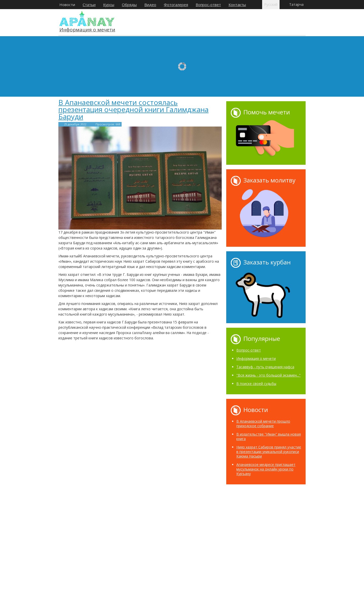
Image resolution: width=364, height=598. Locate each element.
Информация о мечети (87, 30)
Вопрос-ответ (208, 5)
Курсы (109, 5)
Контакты (237, 5)
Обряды (129, 5)
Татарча (296, 4)
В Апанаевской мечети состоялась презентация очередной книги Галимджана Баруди (133, 109)
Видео (150, 5)
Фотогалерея (176, 5)
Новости (67, 5)
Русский (271, 4)
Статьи (89, 5)
